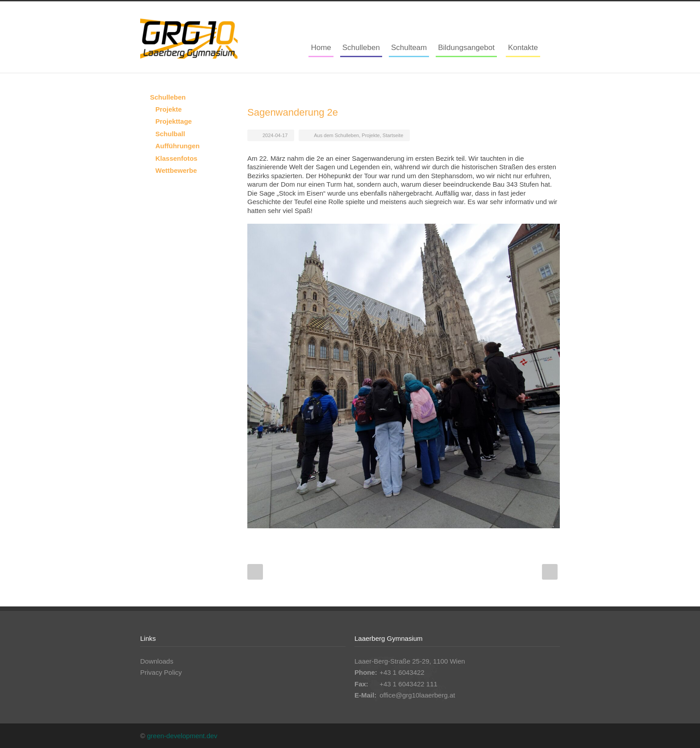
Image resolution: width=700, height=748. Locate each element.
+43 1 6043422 (402, 672)
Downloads (157, 661)
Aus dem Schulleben (336, 135)
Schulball (170, 134)
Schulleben (361, 48)
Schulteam (409, 48)
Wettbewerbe (176, 170)
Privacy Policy (161, 672)
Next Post (550, 572)
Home (321, 48)
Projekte (371, 135)
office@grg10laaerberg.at (417, 695)
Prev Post (255, 572)
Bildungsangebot (466, 48)
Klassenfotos (176, 158)
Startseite (393, 135)
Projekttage (174, 121)
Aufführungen (177, 146)
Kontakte (523, 48)
